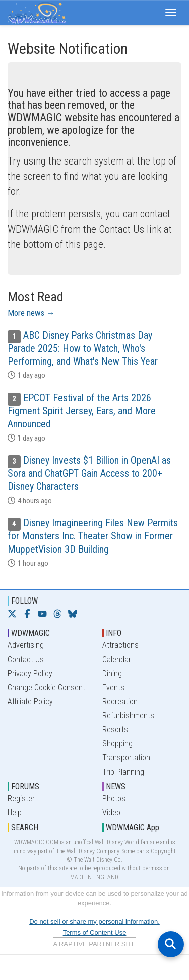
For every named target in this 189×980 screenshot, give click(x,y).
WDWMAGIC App (133, 827)
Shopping (117, 744)
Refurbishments (128, 715)
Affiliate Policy (30, 702)
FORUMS (25, 786)
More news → (31, 313)
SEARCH (25, 827)
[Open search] (171, 944)
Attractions (120, 645)
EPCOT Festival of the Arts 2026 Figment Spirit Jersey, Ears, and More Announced (82, 411)
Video (111, 813)
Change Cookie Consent (46, 688)
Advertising (26, 645)
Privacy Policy (30, 673)
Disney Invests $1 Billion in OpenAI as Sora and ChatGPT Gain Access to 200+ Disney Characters (89, 473)
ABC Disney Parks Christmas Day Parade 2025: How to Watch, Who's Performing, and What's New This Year (83, 348)
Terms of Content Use (95, 932)
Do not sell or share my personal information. (94, 922)
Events (113, 688)
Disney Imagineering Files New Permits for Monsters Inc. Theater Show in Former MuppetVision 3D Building (93, 536)
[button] (171, 13)
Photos (114, 799)
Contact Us (26, 659)
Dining (112, 673)
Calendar (117, 659)
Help (15, 813)
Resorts (115, 729)
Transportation (126, 758)
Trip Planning (123, 772)
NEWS (116, 786)
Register (21, 799)
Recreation (120, 702)
